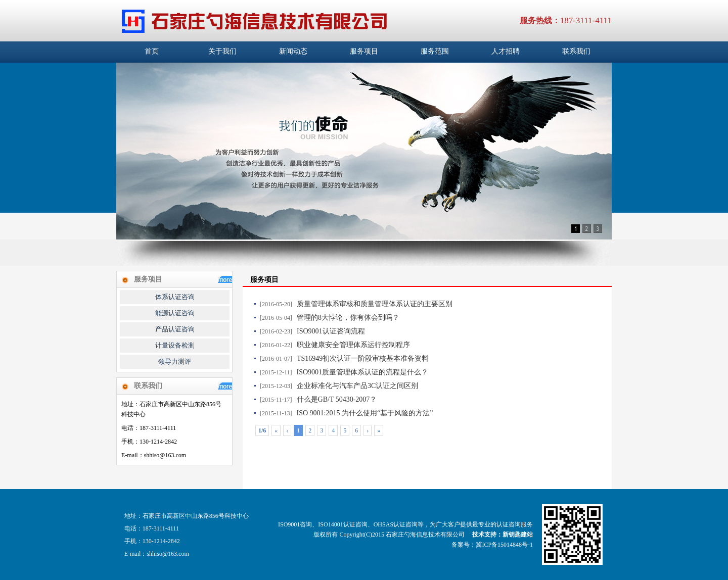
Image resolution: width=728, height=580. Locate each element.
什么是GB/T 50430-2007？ (337, 399)
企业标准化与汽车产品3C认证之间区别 (357, 386)
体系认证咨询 (175, 297)
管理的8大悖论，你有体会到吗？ (348, 318)
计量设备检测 (175, 345)
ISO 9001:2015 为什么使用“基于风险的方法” (365, 413)
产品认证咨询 (175, 329)
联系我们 (576, 51)
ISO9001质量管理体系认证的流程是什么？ (363, 372)
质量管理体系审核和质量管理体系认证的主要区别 (375, 304)
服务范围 (435, 51)
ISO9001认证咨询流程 (331, 331)
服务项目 (364, 51)
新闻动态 (293, 51)
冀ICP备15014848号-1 (504, 545)
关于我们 (222, 51)
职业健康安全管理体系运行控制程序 (353, 345)
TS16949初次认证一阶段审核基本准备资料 (363, 358)
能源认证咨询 (175, 313)
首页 (152, 51)
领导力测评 (175, 361)
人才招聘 (506, 51)
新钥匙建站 (518, 535)
